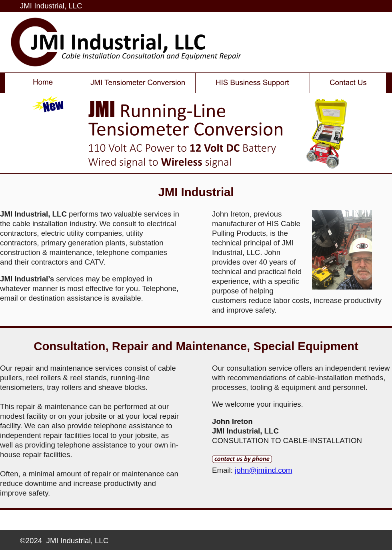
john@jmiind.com (263, 470)
